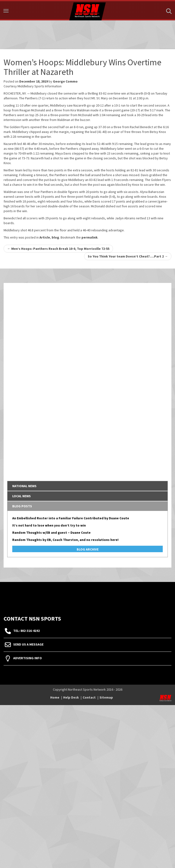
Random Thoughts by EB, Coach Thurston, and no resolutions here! (65, 540)
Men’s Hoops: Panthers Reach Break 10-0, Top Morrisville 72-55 (58, 249)
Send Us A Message (28, 644)
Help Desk (71, 697)
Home (55, 697)
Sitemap (106, 697)
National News (24, 486)
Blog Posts (22, 506)
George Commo (65, 81)
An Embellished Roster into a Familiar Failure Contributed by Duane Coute (71, 518)
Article (45, 237)
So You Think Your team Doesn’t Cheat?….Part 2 (128, 256)
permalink (90, 237)
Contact (89, 697)
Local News (22, 496)
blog (55, 237)
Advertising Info (28, 658)
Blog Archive (88, 549)
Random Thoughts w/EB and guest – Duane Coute (51, 533)
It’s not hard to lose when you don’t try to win (49, 525)
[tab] (87, 486)
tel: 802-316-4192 (26, 631)
